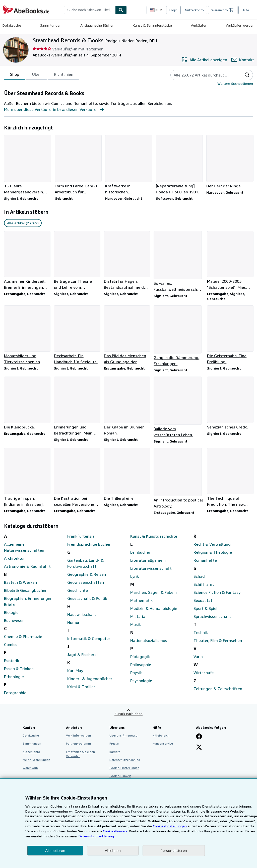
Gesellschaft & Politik (87, 598)
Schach (200, 576)
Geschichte (78, 590)
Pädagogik (140, 657)
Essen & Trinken (19, 669)
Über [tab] (37, 75)
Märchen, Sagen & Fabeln (153, 592)
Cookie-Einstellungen (170, 826)
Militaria (138, 616)
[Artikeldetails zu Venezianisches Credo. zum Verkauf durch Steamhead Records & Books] (230, 403)
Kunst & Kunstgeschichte (154, 536)
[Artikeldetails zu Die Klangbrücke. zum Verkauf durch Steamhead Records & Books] (27, 403)
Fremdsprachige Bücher (89, 544)
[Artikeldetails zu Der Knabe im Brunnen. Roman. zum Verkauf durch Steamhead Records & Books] (127, 406)
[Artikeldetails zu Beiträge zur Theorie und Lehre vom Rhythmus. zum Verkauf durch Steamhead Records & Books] (77, 261)
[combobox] (90, 10)
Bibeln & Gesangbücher (25, 590)
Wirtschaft (204, 673)
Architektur (14, 558)
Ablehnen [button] (113, 851)
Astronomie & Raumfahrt (27, 566)
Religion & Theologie (213, 552)
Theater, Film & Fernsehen (218, 640)
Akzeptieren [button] (55, 851)
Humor (73, 622)
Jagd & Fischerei (82, 655)
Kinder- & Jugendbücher (90, 679)
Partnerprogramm (78, 743)
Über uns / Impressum (125, 735)
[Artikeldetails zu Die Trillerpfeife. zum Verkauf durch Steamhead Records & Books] (127, 475)
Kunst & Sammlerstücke (152, 25)
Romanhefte (205, 560)
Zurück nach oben (128, 714)
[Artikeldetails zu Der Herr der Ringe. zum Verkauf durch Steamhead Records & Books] (230, 162)
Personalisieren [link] (174, 850)
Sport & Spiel (205, 608)
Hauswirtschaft (82, 614)
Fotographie (15, 693)
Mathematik (141, 600)
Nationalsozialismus (149, 640)
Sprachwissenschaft (212, 616)
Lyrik (135, 576)
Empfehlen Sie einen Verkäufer (80, 754)
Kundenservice (163, 743)
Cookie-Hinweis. (115, 831)
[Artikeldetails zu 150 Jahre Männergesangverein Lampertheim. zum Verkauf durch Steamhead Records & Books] (27, 165)
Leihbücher (140, 552)
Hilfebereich (161, 735)
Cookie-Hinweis (120, 776)
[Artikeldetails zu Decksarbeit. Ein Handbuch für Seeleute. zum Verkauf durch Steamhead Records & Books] (77, 335)
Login (173, 10)
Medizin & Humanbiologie (154, 608)
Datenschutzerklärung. (97, 836)
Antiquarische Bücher (97, 25)
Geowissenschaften (86, 582)
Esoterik (12, 661)
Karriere (115, 752)
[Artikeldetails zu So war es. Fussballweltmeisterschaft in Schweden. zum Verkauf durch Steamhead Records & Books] (178, 262)
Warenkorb (30, 768)
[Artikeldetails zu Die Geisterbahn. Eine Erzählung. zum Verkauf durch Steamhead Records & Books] (230, 335)
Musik (136, 624)
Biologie (11, 612)
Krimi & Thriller (81, 687)
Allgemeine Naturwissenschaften (24, 547)
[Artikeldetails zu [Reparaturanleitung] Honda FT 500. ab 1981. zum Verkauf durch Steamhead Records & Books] (179, 165)
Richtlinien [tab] (64, 75)
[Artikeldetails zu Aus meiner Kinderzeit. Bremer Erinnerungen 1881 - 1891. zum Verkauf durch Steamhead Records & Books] (27, 261)
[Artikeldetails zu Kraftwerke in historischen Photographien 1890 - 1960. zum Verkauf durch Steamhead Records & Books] (128, 165)
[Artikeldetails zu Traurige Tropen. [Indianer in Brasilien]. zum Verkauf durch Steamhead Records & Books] (27, 478)
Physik (136, 673)
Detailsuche (12, 25)
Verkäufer (199, 25)
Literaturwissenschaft (151, 568)
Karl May (75, 671)
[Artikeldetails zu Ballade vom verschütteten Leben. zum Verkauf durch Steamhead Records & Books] (178, 407)
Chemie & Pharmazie (23, 636)
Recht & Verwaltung (212, 544)
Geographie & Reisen (87, 574)
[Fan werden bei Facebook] (199, 737)
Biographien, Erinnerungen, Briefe (29, 601)
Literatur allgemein (148, 560)
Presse (114, 743)
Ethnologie (14, 677)
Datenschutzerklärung (125, 760)
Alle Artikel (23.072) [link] (23, 223)
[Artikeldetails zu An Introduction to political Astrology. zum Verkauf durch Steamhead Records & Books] (178, 478)
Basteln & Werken (20, 582)
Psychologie (141, 681)
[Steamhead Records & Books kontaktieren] (243, 60)
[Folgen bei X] (199, 748)
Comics (11, 644)
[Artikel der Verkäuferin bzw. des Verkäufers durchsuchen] (201, 75)
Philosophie (141, 665)
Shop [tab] (15, 75)
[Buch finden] (121, 10)
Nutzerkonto (194, 10)
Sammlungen (51, 25)
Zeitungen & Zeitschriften (218, 689)
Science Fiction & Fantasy (217, 592)
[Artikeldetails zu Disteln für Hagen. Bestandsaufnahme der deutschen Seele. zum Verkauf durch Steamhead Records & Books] (127, 261)
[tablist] (42, 75)
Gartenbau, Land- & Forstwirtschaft (85, 563)
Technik (201, 632)
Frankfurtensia (81, 536)
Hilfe (245, 10)
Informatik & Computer (89, 638)
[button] (247, 75)
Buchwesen (14, 620)
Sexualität (203, 600)
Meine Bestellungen (36, 760)
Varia (198, 657)
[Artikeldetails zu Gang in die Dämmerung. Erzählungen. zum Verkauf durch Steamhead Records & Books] (178, 336)
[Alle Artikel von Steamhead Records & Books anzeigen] (204, 60)
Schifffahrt (204, 584)
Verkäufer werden (240, 25)
